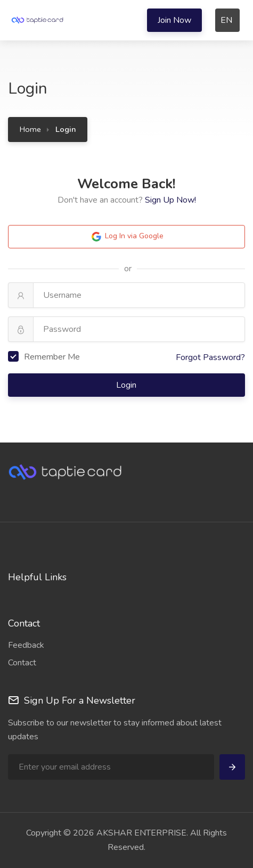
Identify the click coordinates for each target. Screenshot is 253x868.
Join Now (174, 20)
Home (30, 129)
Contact (22, 663)
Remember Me (44, 357)
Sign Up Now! (170, 200)
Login (127, 385)
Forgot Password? (210, 357)
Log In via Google (127, 237)
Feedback (26, 645)
